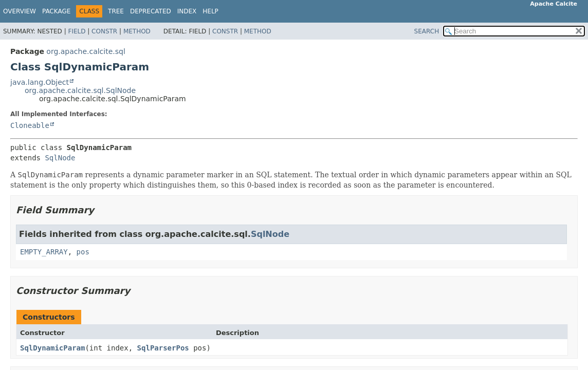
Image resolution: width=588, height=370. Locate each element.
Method (137, 31)
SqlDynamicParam (52, 348)
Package (56, 11)
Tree (116, 11)
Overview (20, 11)
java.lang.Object (40, 82)
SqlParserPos (163, 348)
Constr (104, 31)
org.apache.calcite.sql (86, 51)
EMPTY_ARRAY (44, 252)
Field (77, 31)
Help (210, 11)
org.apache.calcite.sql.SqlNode (80, 90)
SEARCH (427, 31)
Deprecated (151, 11)
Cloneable (30, 125)
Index (187, 11)
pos (83, 252)
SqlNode (60, 158)
